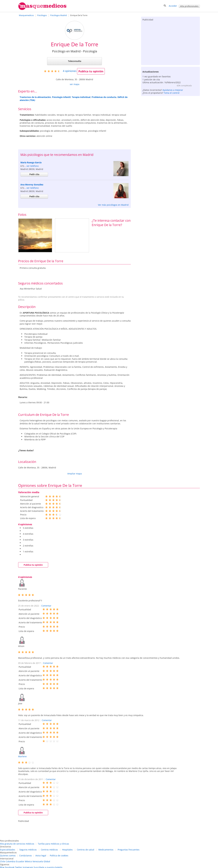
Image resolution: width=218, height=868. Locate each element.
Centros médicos (49, 850)
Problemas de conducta (104, 97)
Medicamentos (106, 850)
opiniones (70, 71)
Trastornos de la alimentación (35, 97)
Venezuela (38, 861)
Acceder (173, 6)
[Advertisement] (170, 42)
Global (47, 861)
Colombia (11, 861)
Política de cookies (59, 856)
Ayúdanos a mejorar (173, 90)
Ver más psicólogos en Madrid (113, 205)
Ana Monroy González (32, 185)
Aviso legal (41, 856)
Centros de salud (86, 850)
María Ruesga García (31, 162)
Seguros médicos (28, 850)
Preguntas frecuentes (129, 850)
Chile (3, 861)
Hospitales (67, 850)
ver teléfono (33, 166)
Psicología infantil (61, 97)
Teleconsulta (75, 61)
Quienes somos (8, 856)
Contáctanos (26, 856)
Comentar (46, 606)
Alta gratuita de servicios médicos (17, 844)
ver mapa (75, 84)
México (28, 861)
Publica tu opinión (91, 71)
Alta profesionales (189, 6)
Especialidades (8, 850)
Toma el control (172, 93)
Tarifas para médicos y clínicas (53, 844)
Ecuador (20, 861)
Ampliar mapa (75, 474)
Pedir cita (34, 174)
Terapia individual (81, 97)
